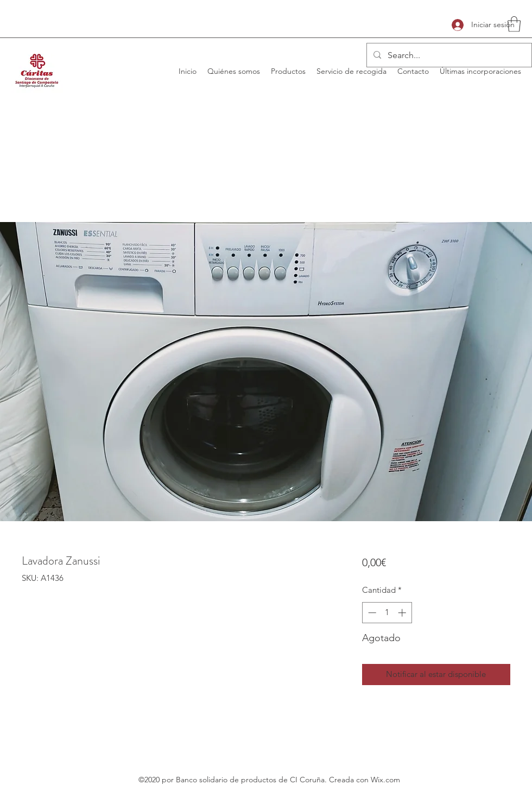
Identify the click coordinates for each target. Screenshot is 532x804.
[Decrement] (371, 613)
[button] (514, 24)
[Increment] (403, 613)
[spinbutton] (387, 613)
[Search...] (448, 55)
